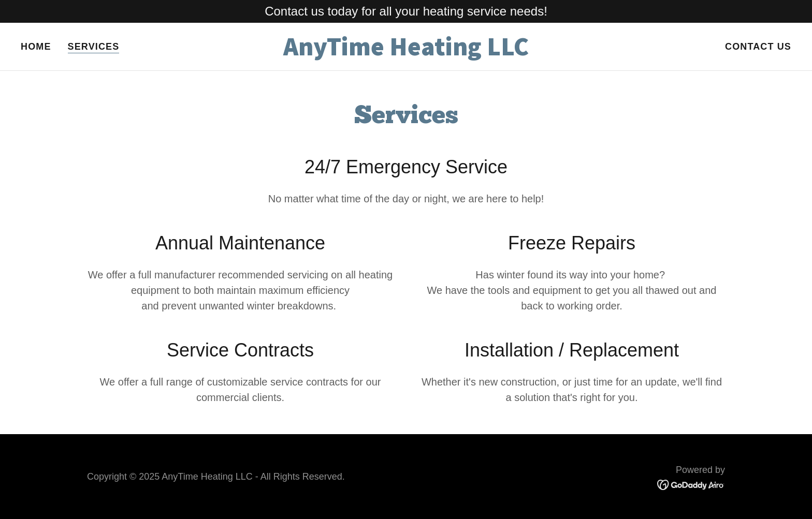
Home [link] (36, 47)
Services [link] (94, 47)
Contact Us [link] (758, 47)
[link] (406, 52)
